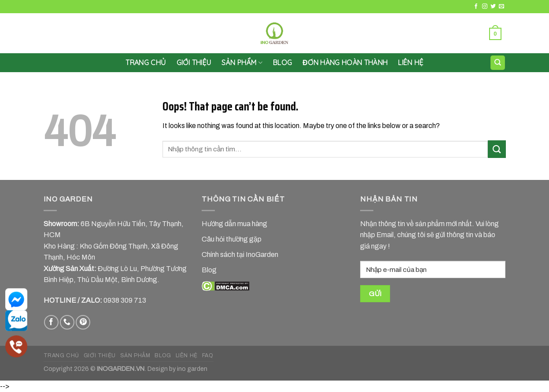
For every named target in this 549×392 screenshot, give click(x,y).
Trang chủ (146, 62)
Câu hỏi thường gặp (232, 239)
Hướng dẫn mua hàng (234, 224)
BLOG (163, 355)
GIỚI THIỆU (194, 62)
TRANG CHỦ (62, 355)
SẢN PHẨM (242, 62)
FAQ (208, 355)
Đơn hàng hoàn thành (345, 62)
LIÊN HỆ (411, 62)
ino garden (192, 369)
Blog (282, 62)
